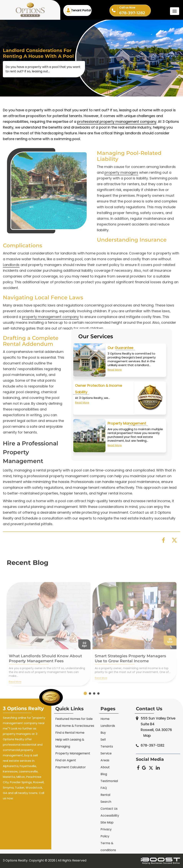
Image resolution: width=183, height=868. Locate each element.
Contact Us (109, 809)
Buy (103, 733)
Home (105, 719)
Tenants (107, 746)
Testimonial (109, 781)
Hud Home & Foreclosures (75, 726)
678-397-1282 (135, 10)
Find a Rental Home (70, 733)
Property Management (127, 426)
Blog (104, 774)
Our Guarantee (120, 350)
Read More (115, 372)
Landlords (108, 726)
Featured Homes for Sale (74, 719)
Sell (103, 740)
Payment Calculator (71, 767)
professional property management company (117, 127)
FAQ (104, 788)
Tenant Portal (81, 10)
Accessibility (110, 816)
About (105, 767)
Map (147, 736)
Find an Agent (66, 760)
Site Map (107, 822)
